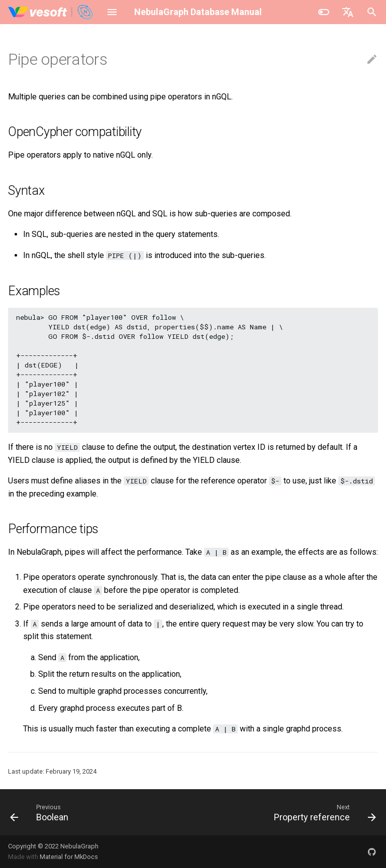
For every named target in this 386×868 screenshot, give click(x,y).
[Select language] (348, 12)
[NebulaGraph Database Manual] (51, 12)
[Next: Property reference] (323, 812)
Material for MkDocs (69, 857)
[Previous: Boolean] (41, 812)
